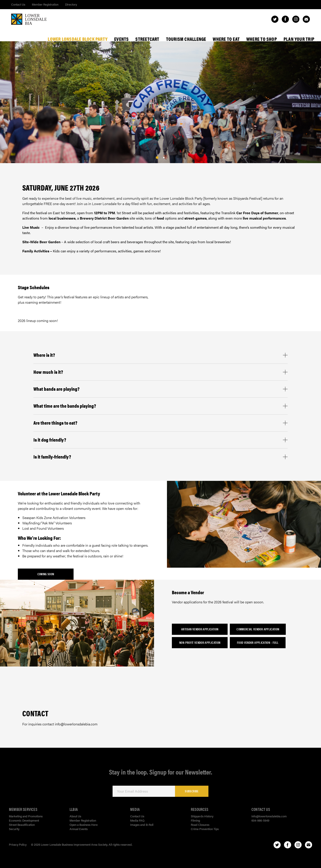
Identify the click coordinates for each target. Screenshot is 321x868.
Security (14, 829)
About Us (75, 816)
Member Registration (45, 4)
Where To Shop (262, 39)
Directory (71, 4)
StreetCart (147, 39)
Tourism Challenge (186, 39)
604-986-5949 (260, 820)
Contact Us (18, 4)
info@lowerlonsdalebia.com (269, 816)
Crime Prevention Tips (205, 829)
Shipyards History (202, 816)
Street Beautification (22, 825)
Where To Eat (226, 39)
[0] (157, 158)
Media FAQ (137, 820)
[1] (164, 158)
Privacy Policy (18, 844)
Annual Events (79, 829)
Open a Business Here (84, 825)
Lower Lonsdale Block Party (78, 39)
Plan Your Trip (299, 39)
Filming (195, 820)
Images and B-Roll (142, 825)
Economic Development (24, 820)
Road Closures (200, 825)
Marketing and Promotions (26, 816)
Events (121, 39)
